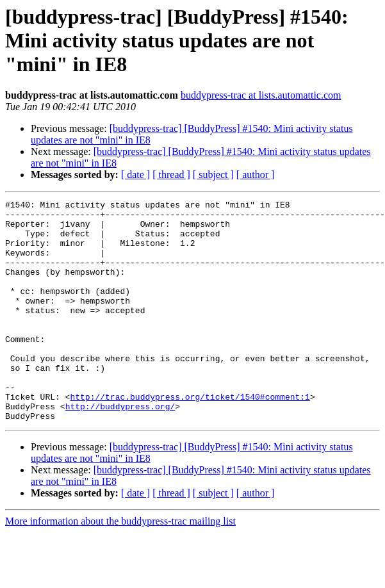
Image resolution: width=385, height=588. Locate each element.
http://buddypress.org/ (120, 448)
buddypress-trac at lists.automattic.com (261, 95)
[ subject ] (213, 175)
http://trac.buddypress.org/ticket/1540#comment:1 (190, 437)
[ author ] (256, 175)
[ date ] (135, 175)
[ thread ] (171, 175)
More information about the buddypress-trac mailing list (120, 565)
